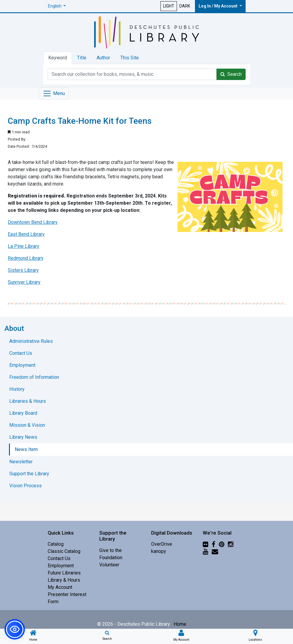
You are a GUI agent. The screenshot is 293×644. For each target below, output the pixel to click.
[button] (57, 6)
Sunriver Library (24, 282)
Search (231, 74)
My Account (60, 587)
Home (180, 624)
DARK (185, 6)
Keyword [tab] (58, 58)
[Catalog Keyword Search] (132, 74)
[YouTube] (205, 551)
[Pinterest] (222, 544)
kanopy (159, 551)
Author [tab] (103, 58)
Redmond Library (26, 258)
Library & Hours (64, 580)
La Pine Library (24, 246)
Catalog (56, 544)
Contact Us (59, 558)
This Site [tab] (130, 58)
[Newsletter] (215, 551)
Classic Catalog (64, 551)
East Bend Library (26, 234)
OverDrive (162, 544)
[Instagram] (231, 544)
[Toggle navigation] (54, 93)
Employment (61, 566)
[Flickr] (205, 544)
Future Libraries (64, 573)
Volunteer (109, 565)
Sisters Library (23, 270)
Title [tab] (82, 58)
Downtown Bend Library (33, 222)
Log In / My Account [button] (218, 6)
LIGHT (169, 6)
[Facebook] (214, 544)
